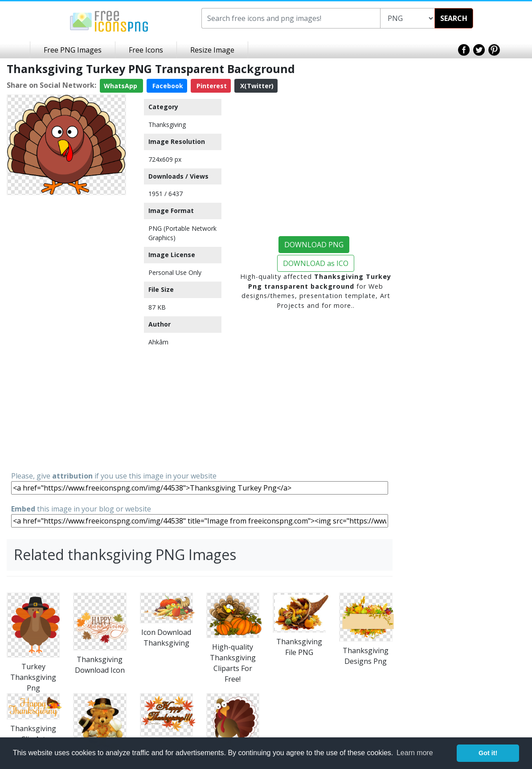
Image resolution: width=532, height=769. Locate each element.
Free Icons (146, 50)
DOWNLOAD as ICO (316, 263)
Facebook (167, 86)
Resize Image (212, 50)
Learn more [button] (415, 753)
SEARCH (454, 18)
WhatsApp (121, 86)
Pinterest (211, 86)
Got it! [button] (488, 753)
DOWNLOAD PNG (314, 245)
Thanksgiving (167, 125)
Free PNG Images (73, 50)
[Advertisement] (66, 332)
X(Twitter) (256, 86)
